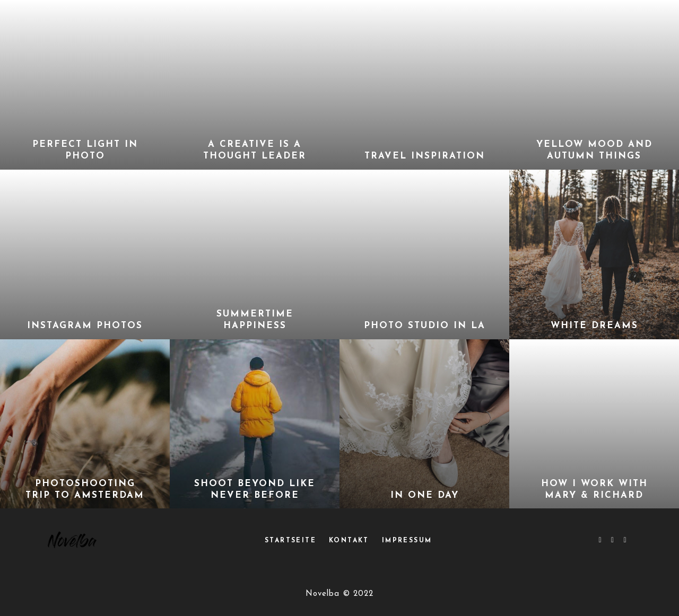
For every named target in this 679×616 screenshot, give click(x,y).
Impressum (407, 541)
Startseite (290, 541)
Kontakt (349, 541)
